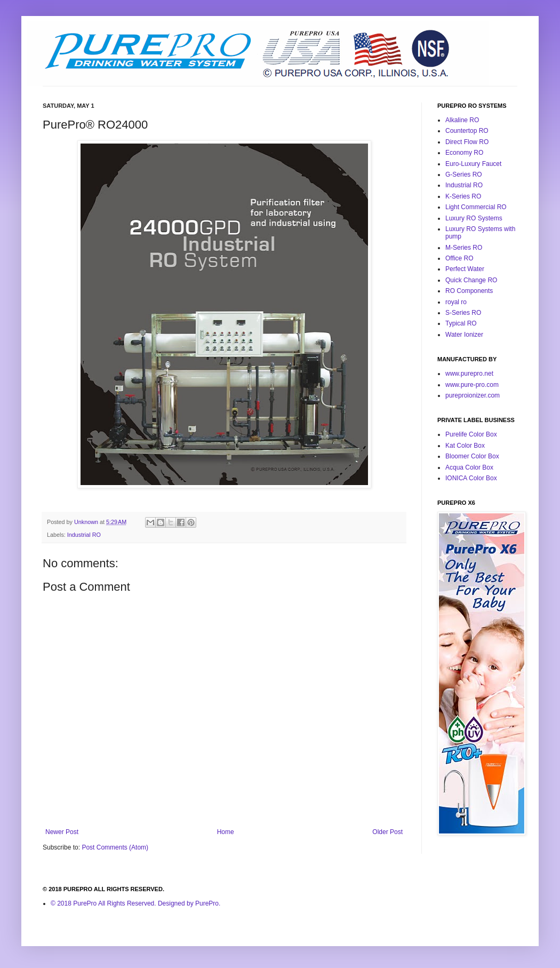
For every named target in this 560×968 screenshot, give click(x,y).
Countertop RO (467, 131)
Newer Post (62, 832)
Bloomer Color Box (472, 456)
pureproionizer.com (473, 395)
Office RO (459, 258)
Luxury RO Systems (474, 218)
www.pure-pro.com (472, 385)
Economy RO (464, 153)
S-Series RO (463, 313)
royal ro (456, 302)
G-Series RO (464, 174)
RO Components (469, 291)
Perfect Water (465, 269)
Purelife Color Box (471, 434)
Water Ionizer (464, 335)
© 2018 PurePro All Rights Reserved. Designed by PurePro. (135, 903)
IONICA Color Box (471, 478)
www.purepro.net (469, 374)
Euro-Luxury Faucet (473, 164)
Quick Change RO (471, 280)
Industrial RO (84, 535)
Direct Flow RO (467, 142)
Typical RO (461, 323)
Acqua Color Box (469, 467)
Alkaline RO (462, 120)
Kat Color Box (465, 446)
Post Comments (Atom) (115, 847)
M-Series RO (464, 248)
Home (226, 832)
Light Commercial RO (476, 207)
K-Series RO (463, 196)
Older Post (387, 832)
